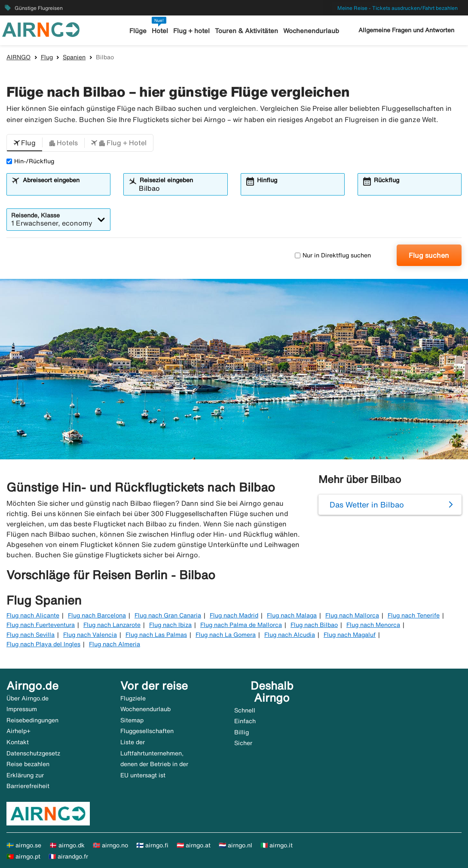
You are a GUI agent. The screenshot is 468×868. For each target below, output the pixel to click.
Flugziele (133, 698)
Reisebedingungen (32, 720)
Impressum (22, 709)
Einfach (245, 721)
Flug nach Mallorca (352, 615)
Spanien (74, 57)
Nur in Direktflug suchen (333, 255)
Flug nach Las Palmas (156, 635)
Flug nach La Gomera (226, 635)
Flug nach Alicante (33, 615)
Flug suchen (429, 255)
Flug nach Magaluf (350, 635)
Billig (242, 732)
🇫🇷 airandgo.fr (68, 856)
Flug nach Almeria (115, 644)
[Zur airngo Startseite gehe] (41, 29)
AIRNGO (18, 57)
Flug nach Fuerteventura (41, 625)
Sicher (243, 743)
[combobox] (64, 188)
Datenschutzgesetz (33, 753)
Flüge (138, 31)
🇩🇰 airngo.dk (67, 845)
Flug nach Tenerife (414, 615)
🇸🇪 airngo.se (24, 845)
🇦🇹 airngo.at (194, 845)
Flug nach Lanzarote (112, 625)
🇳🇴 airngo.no (110, 845)
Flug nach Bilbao (314, 625)
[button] (24, 143)
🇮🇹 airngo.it (277, 845)
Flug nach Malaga (292, 615)
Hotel (160, 31)
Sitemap (132, 720)
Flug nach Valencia (90, 635)
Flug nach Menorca (373, 625)
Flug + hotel (191, 31)
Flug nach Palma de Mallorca (241, 625)
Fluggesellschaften (147, 731)
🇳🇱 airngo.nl (236, 845)
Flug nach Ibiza (170, 625)
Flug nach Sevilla (31, 635)
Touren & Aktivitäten (246, 31)
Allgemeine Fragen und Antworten (406, 30)
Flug (47, 57)
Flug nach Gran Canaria (168, 615)
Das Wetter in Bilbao (367, 504)
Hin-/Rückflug (30, 161)
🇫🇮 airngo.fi (152, 845)
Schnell (245, 710)
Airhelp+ (18, 731)
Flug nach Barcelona (97, 615)
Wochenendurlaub (311, 31)
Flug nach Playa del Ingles (43, 644)
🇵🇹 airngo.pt (23, 856)
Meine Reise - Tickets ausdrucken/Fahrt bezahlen (398, 8)
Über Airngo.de (28, 698)
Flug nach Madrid (234, 615)
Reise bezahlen (28, 764)
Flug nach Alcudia (290, 635)
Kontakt (18, 742)
